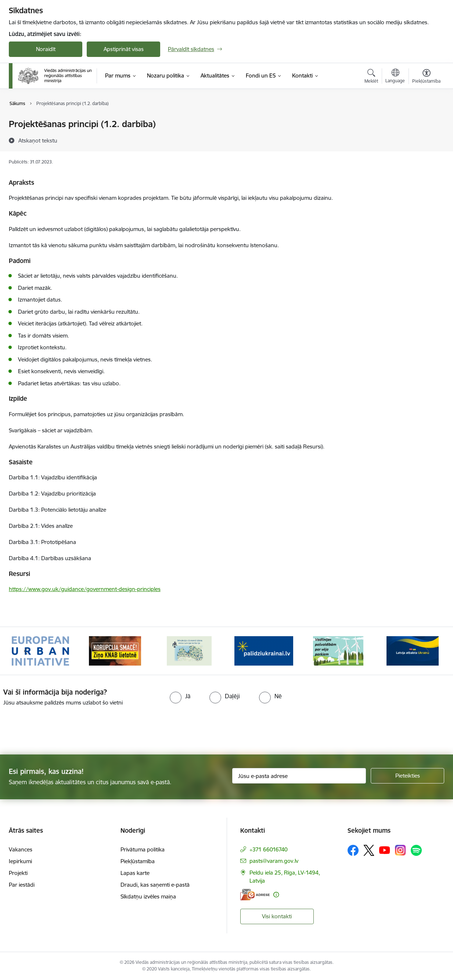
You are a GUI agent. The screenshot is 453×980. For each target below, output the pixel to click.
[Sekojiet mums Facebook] (353, 850)
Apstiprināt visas (124, 49)
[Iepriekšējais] (26, 651)
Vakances (21, 849)
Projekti (18, 873)
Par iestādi (22, 885)
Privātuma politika (143, 849)
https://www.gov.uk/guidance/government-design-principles (85, 589)
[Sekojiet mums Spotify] (416, 850)
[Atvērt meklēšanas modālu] (371, 77)
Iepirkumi (20, 861)
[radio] (180, 696)
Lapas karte (135, 873)
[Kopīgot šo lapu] (426, 139)
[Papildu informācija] (276, 895)
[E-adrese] (255, 895)
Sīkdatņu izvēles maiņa (148, 896)
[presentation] (61, 727)
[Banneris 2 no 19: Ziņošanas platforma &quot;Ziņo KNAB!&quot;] (115, 650)
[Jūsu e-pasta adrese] (299, 776)
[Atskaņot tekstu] (38, 140)
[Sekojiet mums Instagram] (400, 850)
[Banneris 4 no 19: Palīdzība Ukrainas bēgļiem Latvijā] (264, 650)
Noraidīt (46, 49)
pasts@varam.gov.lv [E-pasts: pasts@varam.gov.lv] (274, 861)
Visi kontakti (277, 916)
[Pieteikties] (407, 776)
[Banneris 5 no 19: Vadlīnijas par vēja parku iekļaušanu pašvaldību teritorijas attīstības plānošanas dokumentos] (338, 650)
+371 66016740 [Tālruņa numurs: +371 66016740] (269, 849)
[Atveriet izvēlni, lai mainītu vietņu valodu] (395, 77)
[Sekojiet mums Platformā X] (369, 850)
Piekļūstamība (138, 861)
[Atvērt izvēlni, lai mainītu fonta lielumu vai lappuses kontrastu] (426, 77)
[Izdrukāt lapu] (426, 121)
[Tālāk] (428, 651)
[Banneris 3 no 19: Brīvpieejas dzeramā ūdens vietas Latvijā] (189, 650)
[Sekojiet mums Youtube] (385, 850)
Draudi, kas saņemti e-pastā (155, 885)
